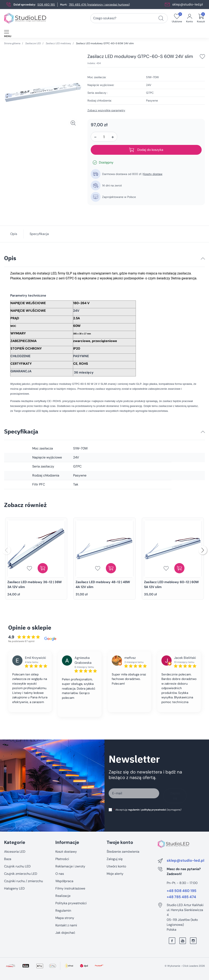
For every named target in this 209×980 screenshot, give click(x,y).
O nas (60, 874)
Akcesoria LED (15, 852)
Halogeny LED (14, 888)
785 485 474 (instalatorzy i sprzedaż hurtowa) (99, 5)
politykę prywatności (154, 810)
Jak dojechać (65, 933)
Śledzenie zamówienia (123, 852)
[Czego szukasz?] (161, 18)
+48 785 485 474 (181, 897)
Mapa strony (65, 918)
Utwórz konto (116, 866)
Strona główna (12, 43)
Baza (8, 859)
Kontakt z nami (66, 925)
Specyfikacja (39, 234)
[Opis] (203, 259)
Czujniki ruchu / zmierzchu (23, 881)
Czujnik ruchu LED (17, 866)
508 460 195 (46, 5)
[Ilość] (104, 137)
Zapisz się (175, 796)
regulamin (134, 810)
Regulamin (63, 911)
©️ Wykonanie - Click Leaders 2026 (185, 966)
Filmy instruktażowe (70, 888)
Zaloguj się (115, 859)
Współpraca (64, 881)
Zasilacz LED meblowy (58, 43)
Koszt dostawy (66, 852)
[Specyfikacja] (203, 432)
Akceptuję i (147, 810)
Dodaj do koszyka (146, 150)
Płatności (62, 859)
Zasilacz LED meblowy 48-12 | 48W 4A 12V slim (103, 584)
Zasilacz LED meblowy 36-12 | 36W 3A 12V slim (35, 584)
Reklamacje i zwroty (70, 866)
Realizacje (63, 896)
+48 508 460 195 (182, 891)
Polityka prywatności (71, 903)
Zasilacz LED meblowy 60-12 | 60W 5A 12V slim (171, 584)
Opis (14, 234)
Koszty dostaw (153, 174)
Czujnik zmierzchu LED (21, 874)
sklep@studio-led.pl (188, 4)
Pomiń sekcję (14, 834)
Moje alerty (115, 874)
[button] (201, 18)
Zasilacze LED (33, 43)
